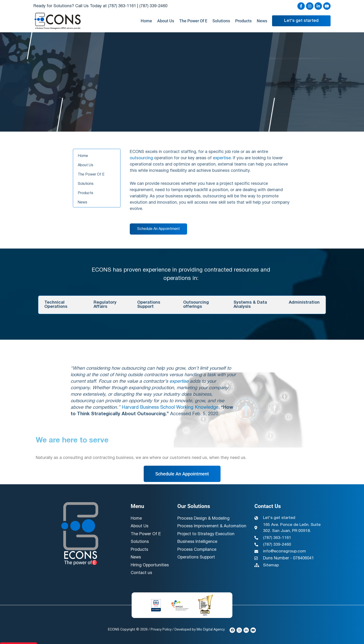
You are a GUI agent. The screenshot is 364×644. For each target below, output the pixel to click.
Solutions (221, 21)
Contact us (141, 572)
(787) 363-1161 (122, 6)
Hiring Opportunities (150, 565)
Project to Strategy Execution (206, 540)
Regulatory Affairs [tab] (105, 305)
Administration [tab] (304, 303)
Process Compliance (197, 556)
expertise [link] (222, 158)
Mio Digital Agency (211, 629)
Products (243, 21)
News (262, 21)
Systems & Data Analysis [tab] (250, 305)
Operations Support (197, 563)
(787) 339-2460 (153, 6)
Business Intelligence (198, 548)
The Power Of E (193, 21)
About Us (166, 21)
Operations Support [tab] (149, 305)
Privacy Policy (162, 629)
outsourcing (141, 158)
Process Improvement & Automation (201, 529)
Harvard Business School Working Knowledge (170, 408)
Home (146, 21)
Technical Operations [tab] (56, 305)
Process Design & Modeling (204, 519)
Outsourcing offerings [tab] (196, 305)
